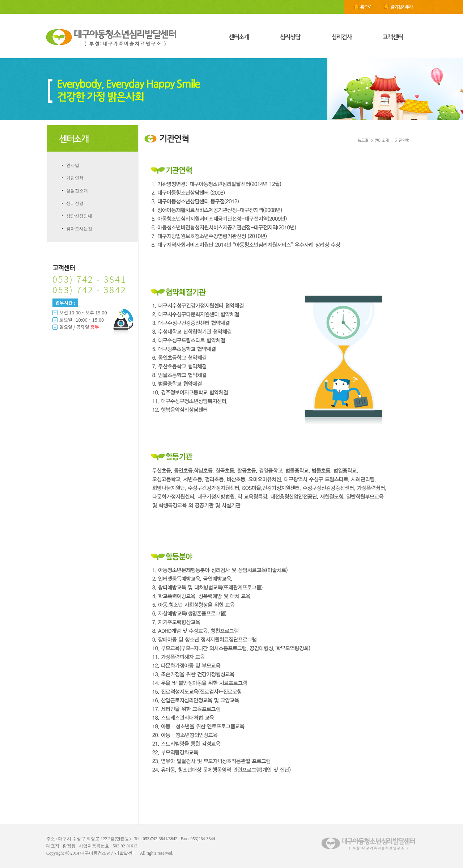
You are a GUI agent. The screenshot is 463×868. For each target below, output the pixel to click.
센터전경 (75, 203)
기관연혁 (75, 178)
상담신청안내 (79, 216)
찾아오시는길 (79, 229)
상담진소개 (77, 191)
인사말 (73, 165)
